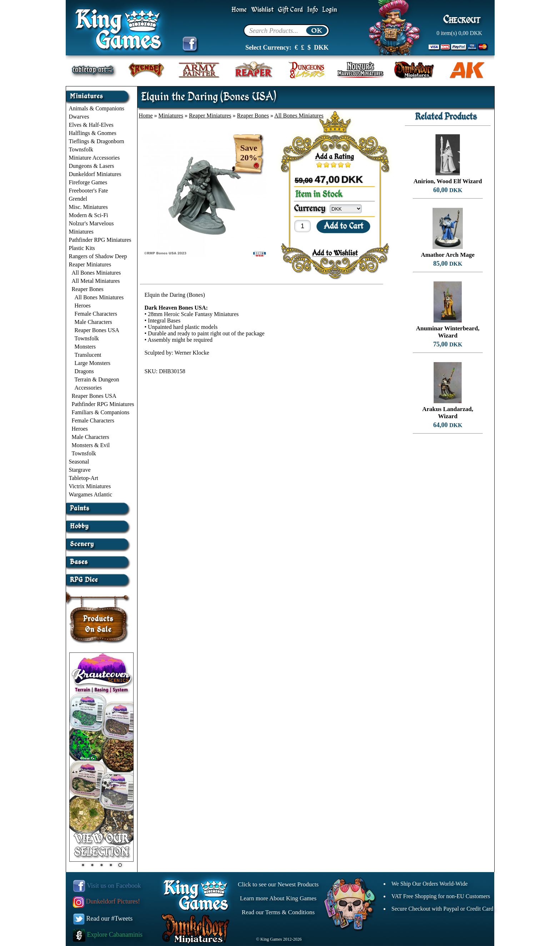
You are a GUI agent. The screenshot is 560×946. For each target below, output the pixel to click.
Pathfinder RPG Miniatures (100, 240)
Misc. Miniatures (88, 207)
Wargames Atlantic (91, 494)
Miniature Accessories (94, 158)
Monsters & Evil (91, 445)
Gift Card (290, 10)
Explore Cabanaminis (108, 935)
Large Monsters (93, 363)
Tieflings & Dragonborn (97, 141)
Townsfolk (81, 149)
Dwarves (79, 117)
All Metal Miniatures (96, 281)
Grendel (78, 199)
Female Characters (96, 314)
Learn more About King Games (278, 898)
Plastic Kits (82, 248)
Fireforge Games (88, 182)
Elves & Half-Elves (91, 125)
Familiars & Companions (101, 412)
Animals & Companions (97, 108)
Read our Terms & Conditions (278, 912)
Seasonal (79, 462)
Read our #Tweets (103, 919)
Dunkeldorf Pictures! (106, 901)
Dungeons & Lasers (92, 166)
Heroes (83, 306)
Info (312, 10)
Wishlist (262, 10)
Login (330, 10)
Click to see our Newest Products (278, 884)
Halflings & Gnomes (93, 133)
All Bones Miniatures (96, 273)
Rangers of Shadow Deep (98, 256)
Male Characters (93, 322)
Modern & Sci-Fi (89, 215)
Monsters (85, 347)
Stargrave (80, 470)
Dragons (84, 371)
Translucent (88, 355)
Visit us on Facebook (107, 886)
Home (239, 10)
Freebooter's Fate (89, 191)
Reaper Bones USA (97, 330)
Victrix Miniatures (90, 486)
